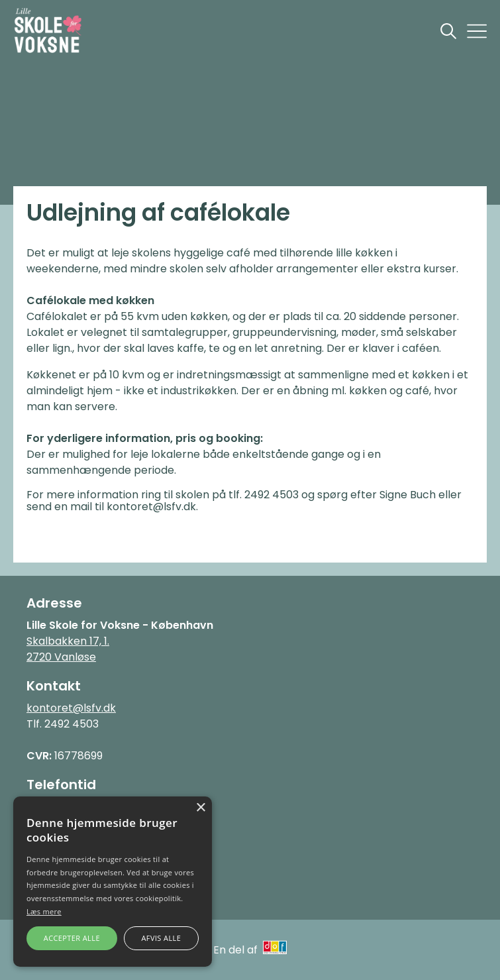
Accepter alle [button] (72, 938)
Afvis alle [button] (161, 938)
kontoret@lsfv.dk (71, 708)
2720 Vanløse (61, 657)
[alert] (113, 882)
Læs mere (44, 911)
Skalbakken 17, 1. (68, 641)
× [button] (200, 808)
